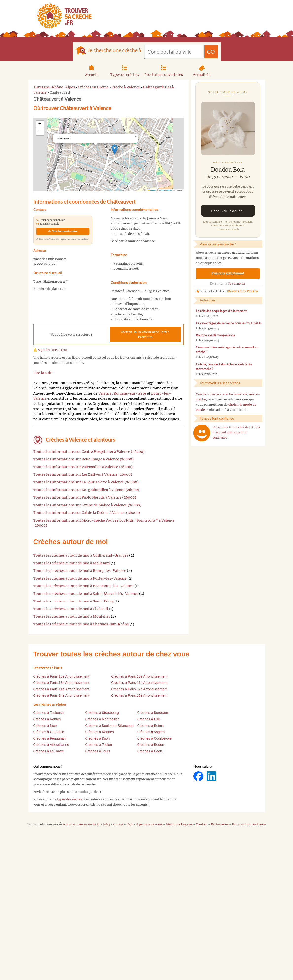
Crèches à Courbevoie (154, 738)
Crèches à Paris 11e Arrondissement (61, 689)
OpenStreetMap (165, 190)
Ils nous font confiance (249, 824)
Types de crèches (125, 70)
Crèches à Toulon (99, 745)
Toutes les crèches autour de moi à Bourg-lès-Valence (80, 571)
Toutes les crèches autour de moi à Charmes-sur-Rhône (81, 624)
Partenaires (220, 824)
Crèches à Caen (150, 751)
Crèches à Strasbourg (102, 713)
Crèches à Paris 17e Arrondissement (139, 683)
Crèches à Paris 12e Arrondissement (139, 689)
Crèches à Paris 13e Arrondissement (61, 683)
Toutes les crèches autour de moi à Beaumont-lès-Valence (83, 586)
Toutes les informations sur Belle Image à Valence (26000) (83, 459)
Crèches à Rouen (151, 745)
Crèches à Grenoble (49, 732)
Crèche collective (209, 394)
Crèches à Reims (150, 726)
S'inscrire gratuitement (228, 273)
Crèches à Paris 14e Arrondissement (61, 695)
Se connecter (237, 284)
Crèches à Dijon (98, 738)
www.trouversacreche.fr (81, 824)
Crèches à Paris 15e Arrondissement (61, 676)
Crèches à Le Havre (49, 751)
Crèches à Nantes (47, 719)
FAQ (106, 824)
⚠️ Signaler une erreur (50, 350)
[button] (114, 150)
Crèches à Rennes (100, 732)
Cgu (130, 824)
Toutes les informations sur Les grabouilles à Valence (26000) (86, 490)
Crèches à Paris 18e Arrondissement (139, 676)
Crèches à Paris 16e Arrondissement (139, 695)
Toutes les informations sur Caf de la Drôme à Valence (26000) (87, 513)
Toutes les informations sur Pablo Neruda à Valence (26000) (85, 497)
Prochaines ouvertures (164, 70)
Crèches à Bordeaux (153, 713)
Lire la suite (43, 373)
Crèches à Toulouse (48, 713)
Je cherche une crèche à (114, 50)
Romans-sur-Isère (130, 393)
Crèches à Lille (149, 719)
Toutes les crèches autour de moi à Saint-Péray (73, 601)
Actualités (202, 70)
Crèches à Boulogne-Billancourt (110, 726)
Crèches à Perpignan (50, 738)
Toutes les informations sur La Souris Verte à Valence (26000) (86, 482)
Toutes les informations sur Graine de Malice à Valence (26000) (87, 505)
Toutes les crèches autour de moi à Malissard (72, 563)
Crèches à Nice (45, 726)
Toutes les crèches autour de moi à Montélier (72, 616)
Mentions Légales (179, 824)
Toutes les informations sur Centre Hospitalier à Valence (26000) (89, 452)
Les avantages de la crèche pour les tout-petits (229, 323)
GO (211, 52)
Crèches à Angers (151, 732)
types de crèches (69, 799)
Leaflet (152, 190)
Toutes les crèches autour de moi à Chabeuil (71, 609)
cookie (118, 824)
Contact (202, 824)
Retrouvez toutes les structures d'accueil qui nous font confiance (236, 432)
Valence (105, 393)
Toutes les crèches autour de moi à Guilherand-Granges (81, 555)
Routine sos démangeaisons (215, 335)
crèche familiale (235, 394)
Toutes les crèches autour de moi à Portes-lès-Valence (80, 578)
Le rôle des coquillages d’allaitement (221, 311)
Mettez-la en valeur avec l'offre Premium (145, 334)
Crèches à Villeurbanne (51, 745)
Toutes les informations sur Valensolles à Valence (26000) (83, 467)
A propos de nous (149, 824)
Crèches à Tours (98, 751)
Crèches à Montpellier (102, 719)
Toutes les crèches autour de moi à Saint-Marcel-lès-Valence (86, 594)
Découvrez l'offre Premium (242, 291)
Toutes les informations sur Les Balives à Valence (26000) (83, 474)
